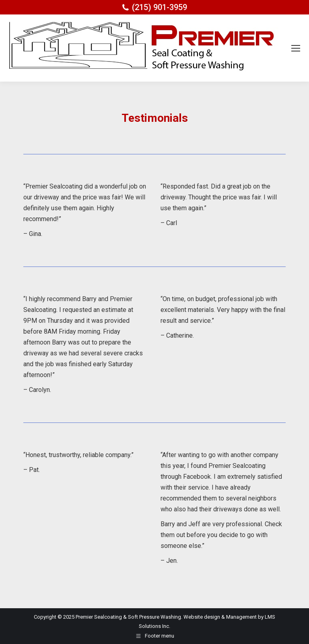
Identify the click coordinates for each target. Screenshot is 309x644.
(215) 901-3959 (160, 7)
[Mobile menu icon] (296, 48)
